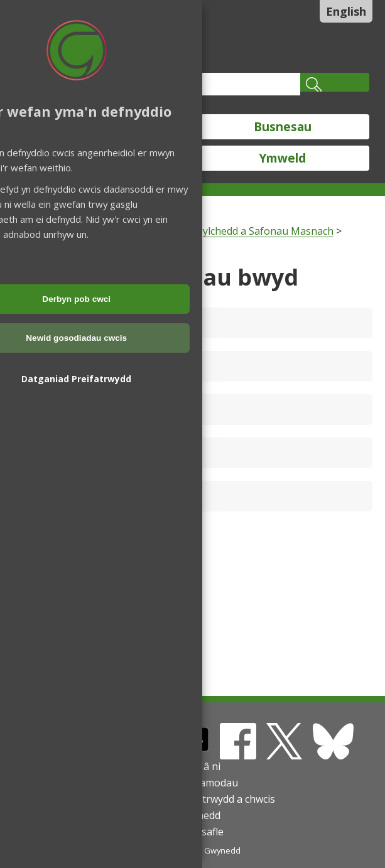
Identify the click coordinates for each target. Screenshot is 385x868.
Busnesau (283, 127)
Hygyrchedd (192, 815)
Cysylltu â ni (192, 766)
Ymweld (283, 158)
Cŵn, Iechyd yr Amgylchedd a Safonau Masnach (223, 231)
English (346, 11)
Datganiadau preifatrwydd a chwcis (193, 799)
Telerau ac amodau (193, 783)
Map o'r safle (193, 832)
